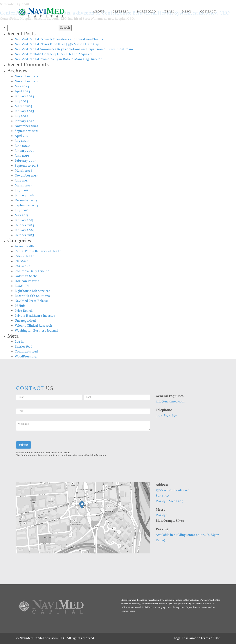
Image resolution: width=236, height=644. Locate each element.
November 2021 (26, 126)
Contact (208, 12)
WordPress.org (26, 357)
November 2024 (27, 81)
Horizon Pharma (27, 281)
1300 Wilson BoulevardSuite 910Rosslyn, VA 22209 (173, 496)
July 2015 (21, 210)
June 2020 (22, 146)
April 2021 (22, 136)
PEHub (20, 306)
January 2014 (24, 230)
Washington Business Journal (36, 331)
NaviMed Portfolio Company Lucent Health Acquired (53, 54)
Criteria (121, 12)
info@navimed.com (170, 402)
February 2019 (25, 161)
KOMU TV (22, 286)
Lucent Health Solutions (32, 296)
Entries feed (24, 347)
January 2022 (25, 121)
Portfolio (147, 12)
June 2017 (22, 181)
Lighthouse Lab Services (32, 291)
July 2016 (21, 191)
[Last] (117, 397)
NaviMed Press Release (32, 301)
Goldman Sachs (26, 276)
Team (169, 12)
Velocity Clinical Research (33, 326)
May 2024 (22, 86)
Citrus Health (25, 256)
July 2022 (22, 116)
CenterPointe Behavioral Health (38, 251)
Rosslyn (162, 515)
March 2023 (24, 106)
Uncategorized (25, 321)
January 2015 (24, 220)
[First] (49, 397)
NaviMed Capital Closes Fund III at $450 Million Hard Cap (57, 44)
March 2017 (23, 186)
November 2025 (27, 77)
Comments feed (26, 352)
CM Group (22, 266)
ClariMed (22, 261)
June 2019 (22, 156)
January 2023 (24, 111)
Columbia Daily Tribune (32, 271)
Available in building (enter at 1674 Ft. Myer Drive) (187, 538)
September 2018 (26, 166)
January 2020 (25, 151)
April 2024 (22, 91)
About (99, 12)
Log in (19, 342)
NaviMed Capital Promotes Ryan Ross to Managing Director (58, 59)
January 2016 (24, 196)
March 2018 (23, 171)
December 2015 (26, 200)
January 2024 (25, 96)
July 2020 (22, 141)
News (187, 12)
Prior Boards (24, 311)
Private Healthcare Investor (35, 316)
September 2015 (26, 205)
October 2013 (24, 235)
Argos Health (24, 246)
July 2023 (21, 101)
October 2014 (25, 225)
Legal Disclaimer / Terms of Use (197, 638)
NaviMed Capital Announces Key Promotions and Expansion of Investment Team (74, 49)
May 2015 (22, 215)
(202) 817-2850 (166, 416)
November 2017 (26, 176)
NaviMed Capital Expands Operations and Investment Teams (59, 39)
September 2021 (27, 131)
